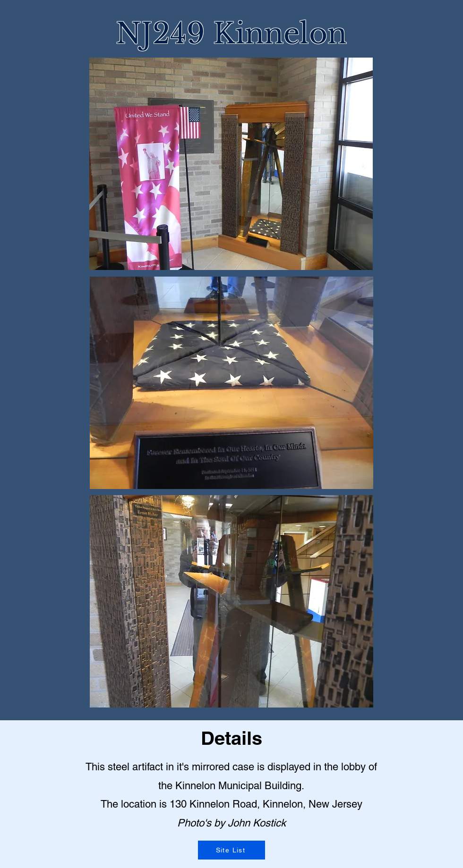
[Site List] (231, 850)
